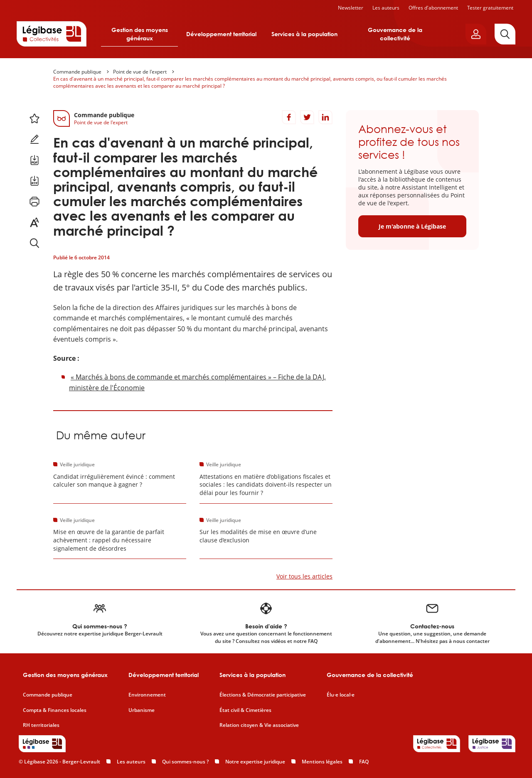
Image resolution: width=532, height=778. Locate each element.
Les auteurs (386, 8)
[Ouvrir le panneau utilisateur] (476, 34)
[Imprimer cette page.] (34, 202)
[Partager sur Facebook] (289, 117)
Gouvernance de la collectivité (395, 34)
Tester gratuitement (490, 8)
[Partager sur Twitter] (307, 117)
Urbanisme (142, 710)
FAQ (364, 762)
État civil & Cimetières (245, 710)
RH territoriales (41, 725)
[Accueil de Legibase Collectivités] (52, 34)
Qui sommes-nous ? (185, 762)
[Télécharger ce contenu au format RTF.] (34, 181)
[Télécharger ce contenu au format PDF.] (34, 160)
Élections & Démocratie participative (263, 695)
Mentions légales (322, 762)
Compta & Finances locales (55, 710)
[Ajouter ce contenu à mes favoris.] (34, 118)
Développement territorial (221, 34)
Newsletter (351, 8)
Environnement (147, 695)
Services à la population (304, 34)
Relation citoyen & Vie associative (259, 725)
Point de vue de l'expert (140, 72)
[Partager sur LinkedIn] (325, 117)
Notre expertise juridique (255, 762)
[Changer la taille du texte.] (34, 222)
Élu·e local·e (341, 695)
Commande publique (77, 72)
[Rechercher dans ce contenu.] (34, 243)
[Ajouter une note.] (34, 139)
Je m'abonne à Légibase (412, 226)
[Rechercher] (505, 34)
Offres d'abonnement (433, 8)
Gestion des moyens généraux (140, 34)
